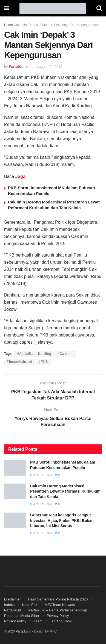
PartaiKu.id (18, 67)
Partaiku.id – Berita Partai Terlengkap (58, 610)
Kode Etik (30, 605)
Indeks (9, 605)
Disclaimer (12, 599)
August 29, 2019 (49, 67)
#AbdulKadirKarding (34, 354)
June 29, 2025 (41, 475)
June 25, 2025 (41, 504)
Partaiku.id (12, 610)
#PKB (43, 362)
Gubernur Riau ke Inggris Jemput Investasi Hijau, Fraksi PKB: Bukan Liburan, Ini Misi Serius (62, 520)
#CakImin (66, 354)
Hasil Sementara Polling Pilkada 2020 (58, 599)
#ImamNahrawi (20, 362)
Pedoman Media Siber (22, 616)
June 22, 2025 (41, 533)
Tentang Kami (61, 621)
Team (38, 621)
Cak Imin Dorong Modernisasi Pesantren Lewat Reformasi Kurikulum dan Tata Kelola (65, 491)
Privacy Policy (58, 616)
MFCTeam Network (60, 605)
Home (8, 25)
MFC (53, 631)
